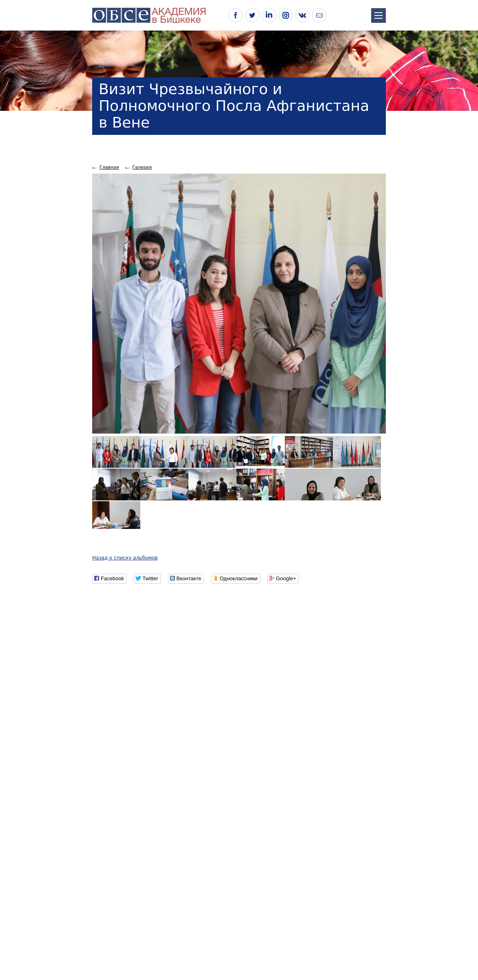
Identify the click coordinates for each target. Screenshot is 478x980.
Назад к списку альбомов (125, 558)
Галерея (142, 167)
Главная (109, 167)
